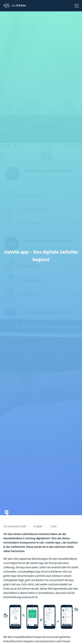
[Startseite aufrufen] (15, 6)
